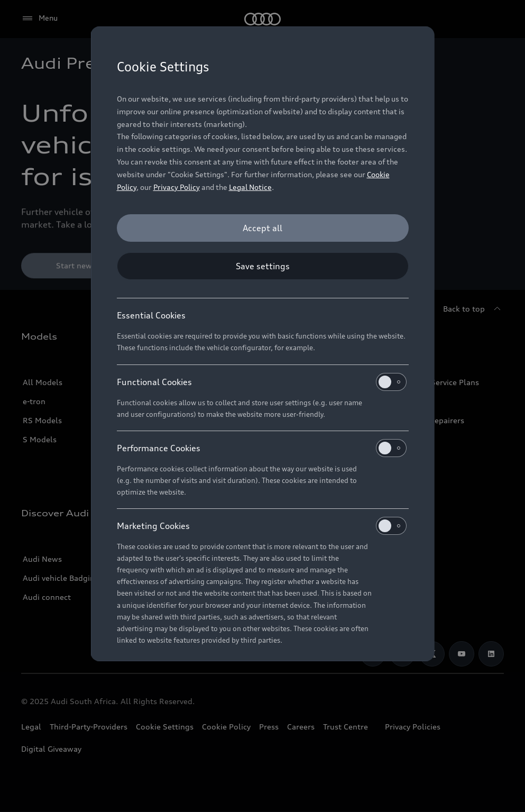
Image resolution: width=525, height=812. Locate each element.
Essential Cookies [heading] (151, 315)
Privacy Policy (177, 187)
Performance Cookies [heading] (262, 448)
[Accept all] (263, 228)
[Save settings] (263, 266)
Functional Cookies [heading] (262, 382)
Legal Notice (250, 187)
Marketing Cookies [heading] (262, 526)
